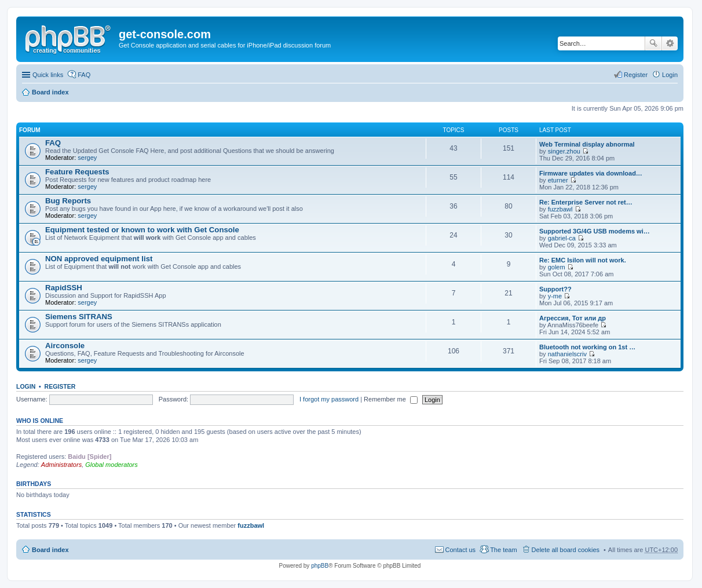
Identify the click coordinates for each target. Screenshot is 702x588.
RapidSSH (64, 288)
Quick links (48, 75)
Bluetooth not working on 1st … (587, 347)
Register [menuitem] (636, 75)
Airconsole (65, 346)
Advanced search (670, 43)
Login (26, 386)
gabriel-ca (562, 238)
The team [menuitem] (503, 550)
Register (60, 386)
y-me (555, 296)
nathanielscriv (567, 354)
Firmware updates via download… (591, 173)
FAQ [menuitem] (84, 75)
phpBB (320, 566)
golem (557, 267)
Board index (50, 92)
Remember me (391, 399)
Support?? (555, 289)
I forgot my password (329, 399)
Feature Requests (77, 172)
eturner (558, 180)
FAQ (53, 143)
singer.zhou (564, 151)
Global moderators (111, 465)
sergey (87, 158)
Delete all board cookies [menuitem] (566, 550)
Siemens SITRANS (79, 317)
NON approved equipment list (99, 259)
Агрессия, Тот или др (573, 318)
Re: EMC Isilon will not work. (583, 260)
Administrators (61, 465)
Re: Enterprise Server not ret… (586, 202)
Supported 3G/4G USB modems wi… (595, 231)
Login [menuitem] (670, 75)
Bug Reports (68, 201)
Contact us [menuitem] (461, 550)
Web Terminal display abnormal (587, 144)
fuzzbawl (560, 209)
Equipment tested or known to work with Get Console (142, 230)
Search (653, 43)
